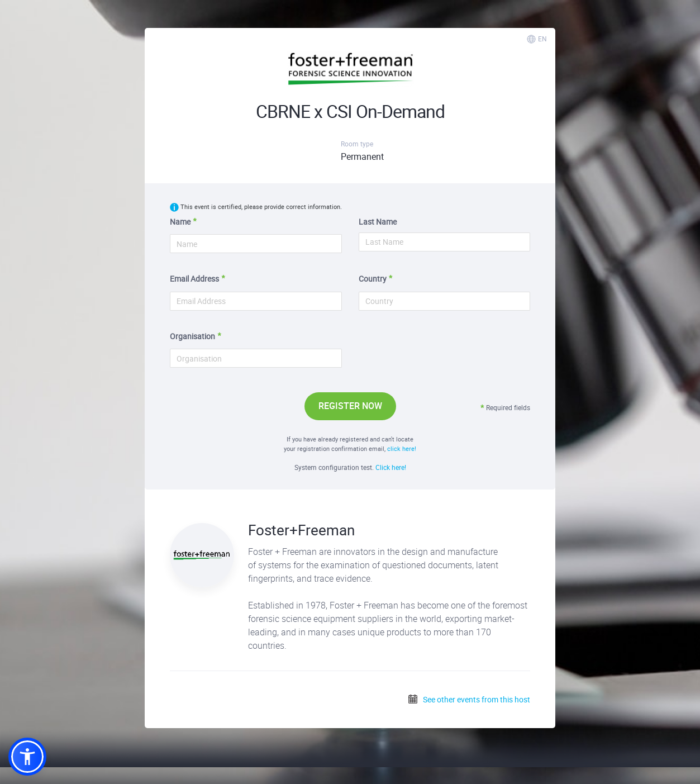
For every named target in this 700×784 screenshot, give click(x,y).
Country (373, 279)
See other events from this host (469, 699)
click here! (402, 448)
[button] (27, 757)
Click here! (391, 467)
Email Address (194, 279)
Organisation (192, 336)
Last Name (378, 222)
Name (180, 222)
